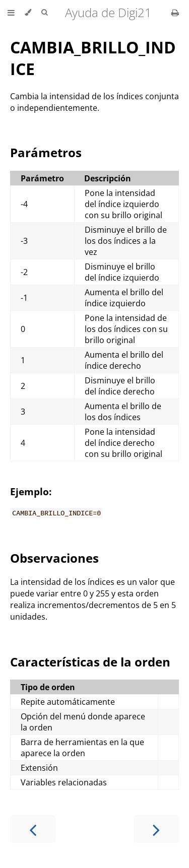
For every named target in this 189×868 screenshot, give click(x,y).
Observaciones (54, 558)
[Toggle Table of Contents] (11, 13)
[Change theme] (28, 13)
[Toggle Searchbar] (44, 13)
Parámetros (46, 152)
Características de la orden (90, 662)
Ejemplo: (31, 491)
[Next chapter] (156, 829)
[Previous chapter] (33, 829)
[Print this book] (175, 13)
